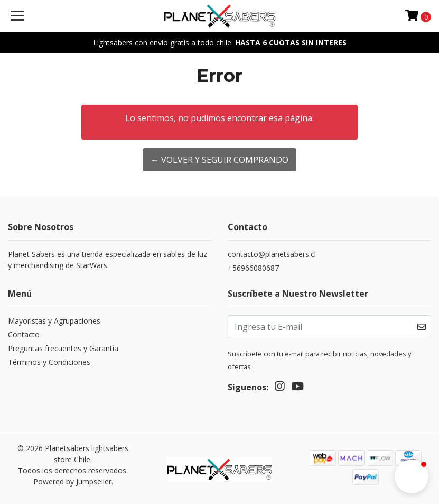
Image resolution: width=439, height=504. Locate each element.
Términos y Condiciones (49, 362)
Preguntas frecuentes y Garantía (63, 348)
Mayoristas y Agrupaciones (54, 321)
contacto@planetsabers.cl (272, 254)
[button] (412, 476)
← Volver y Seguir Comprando (219, 160)
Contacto (24, 335)
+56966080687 (253, 268)
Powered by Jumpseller (72, 482)
